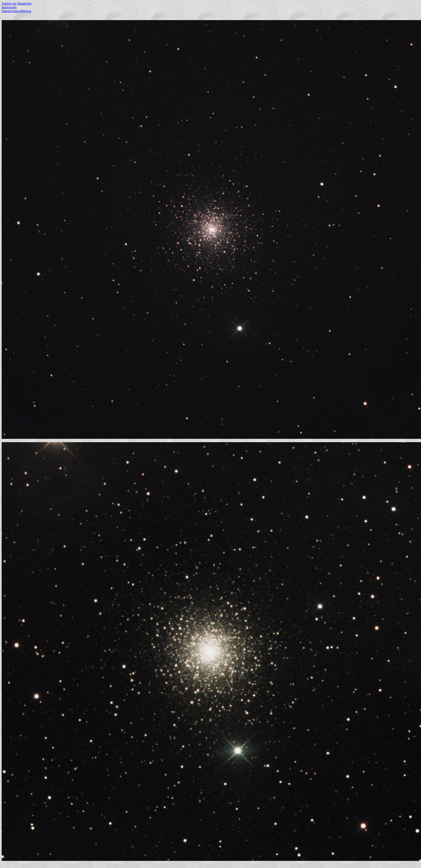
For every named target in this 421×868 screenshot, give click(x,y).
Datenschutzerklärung (16, 11)
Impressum (9, 7)
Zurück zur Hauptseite (17, 3)
